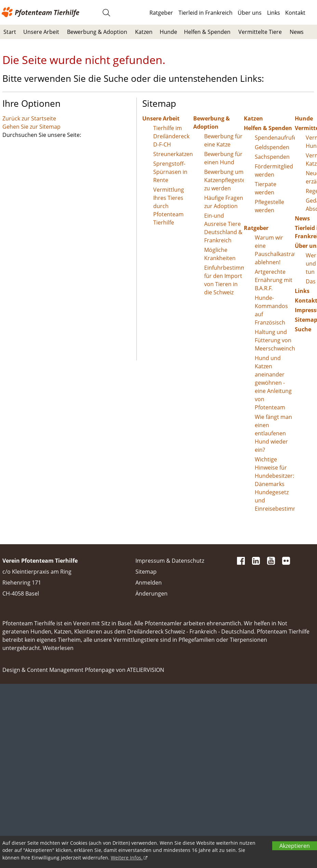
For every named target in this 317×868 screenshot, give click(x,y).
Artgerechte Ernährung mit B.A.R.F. (274, 280)
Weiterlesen (58, 648)
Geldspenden (272, 147)
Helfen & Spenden (207, 32)
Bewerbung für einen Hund (223, 158)
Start (10, 32)
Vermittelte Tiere (260, 32)
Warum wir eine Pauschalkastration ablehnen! (275, 250)
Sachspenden (272, 157)
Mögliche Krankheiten (220, 254)
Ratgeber (161, 13)
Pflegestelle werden (269, 206)
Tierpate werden (266, 188)
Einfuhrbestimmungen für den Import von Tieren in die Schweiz (224, 280)
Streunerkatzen (173, 154)
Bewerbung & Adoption (97, 32)
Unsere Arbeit (41, 32)
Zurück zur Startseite (29, 118)
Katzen (144, 32)
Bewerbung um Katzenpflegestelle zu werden (224, 180)
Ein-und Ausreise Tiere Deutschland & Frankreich (223, 228)
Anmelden (149, 583)
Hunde (168, 32)
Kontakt (295, 13)
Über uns (250, 13)
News (297, 32)
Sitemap (146, 572)
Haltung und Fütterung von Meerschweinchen (275, 340)
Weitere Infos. (127, 858)
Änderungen (151, 593)
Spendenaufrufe (275, 138)
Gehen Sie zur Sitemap (31, 127)
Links (274, 13)
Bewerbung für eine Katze (223, 140)
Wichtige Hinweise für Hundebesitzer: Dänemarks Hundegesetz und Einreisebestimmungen (275, 484)
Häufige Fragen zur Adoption (224, 202)
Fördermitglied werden (274, 170)
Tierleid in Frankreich (206, 13)
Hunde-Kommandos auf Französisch (271, 310)
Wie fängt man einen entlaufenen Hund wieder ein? (273, 433)
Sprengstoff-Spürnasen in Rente (170, 172)
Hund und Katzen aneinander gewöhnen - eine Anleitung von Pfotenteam (273, 383)
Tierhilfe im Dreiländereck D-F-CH (171, 136)
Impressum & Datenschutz (170, 561)
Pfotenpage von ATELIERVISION (124, 670)
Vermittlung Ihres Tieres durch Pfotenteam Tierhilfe (169, 206)
